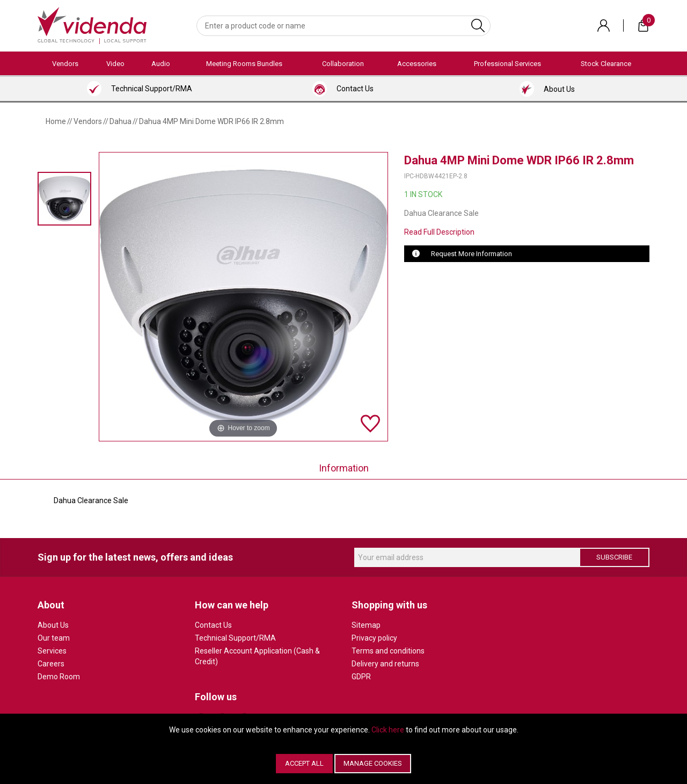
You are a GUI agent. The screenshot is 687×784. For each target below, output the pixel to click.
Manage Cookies (373, 763)
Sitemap (366, 625)
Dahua (120, 121)
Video (115, 64)
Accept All (304, 763)
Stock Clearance (606, 64)
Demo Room (59, 677)
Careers (51, 664)
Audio (161, 64)
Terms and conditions (388, 651)
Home (56, 121)
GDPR (361, 677)
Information (344, 468)
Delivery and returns (385, 664)
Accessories (417, 64)
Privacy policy (374, 638)
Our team (54, 638)
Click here (388, 730)
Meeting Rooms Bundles (244, 64)
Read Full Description (439, 232)
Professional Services (507, 64)
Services (52, 651)
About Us (53, 625)
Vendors (65, 64)
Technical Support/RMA (235, 638)
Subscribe (614, 557)
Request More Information (472, 254)
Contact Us (213, 625)
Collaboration (343, 64)
